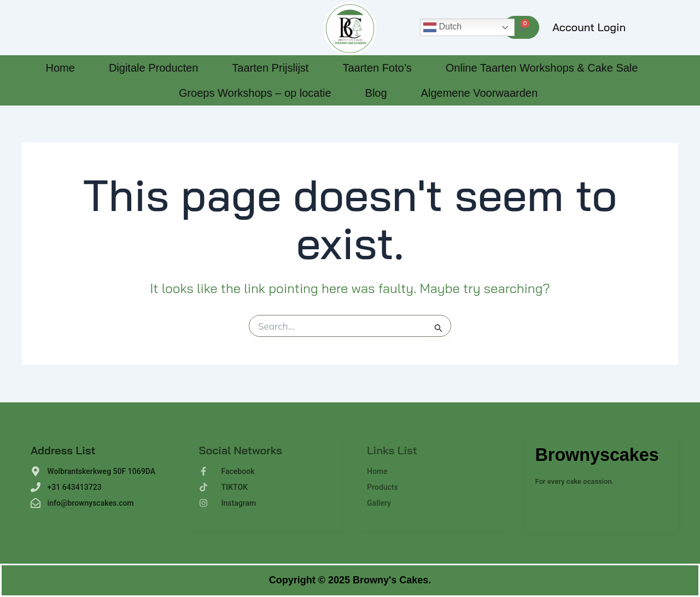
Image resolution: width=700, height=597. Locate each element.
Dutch (442, 27)
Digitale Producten (153, 68)
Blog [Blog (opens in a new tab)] (376, 93)
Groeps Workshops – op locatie (255, 93)
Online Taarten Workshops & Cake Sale (542, 68)
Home (60, 68)
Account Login (589, 27)
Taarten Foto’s (377, 68)
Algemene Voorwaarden (479, 93)
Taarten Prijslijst (270, 68)
